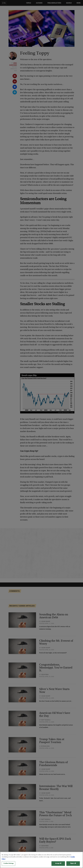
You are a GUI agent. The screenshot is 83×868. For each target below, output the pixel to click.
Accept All (58, 866)
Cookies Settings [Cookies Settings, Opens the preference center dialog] (8, 866)
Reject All (73, 866)
